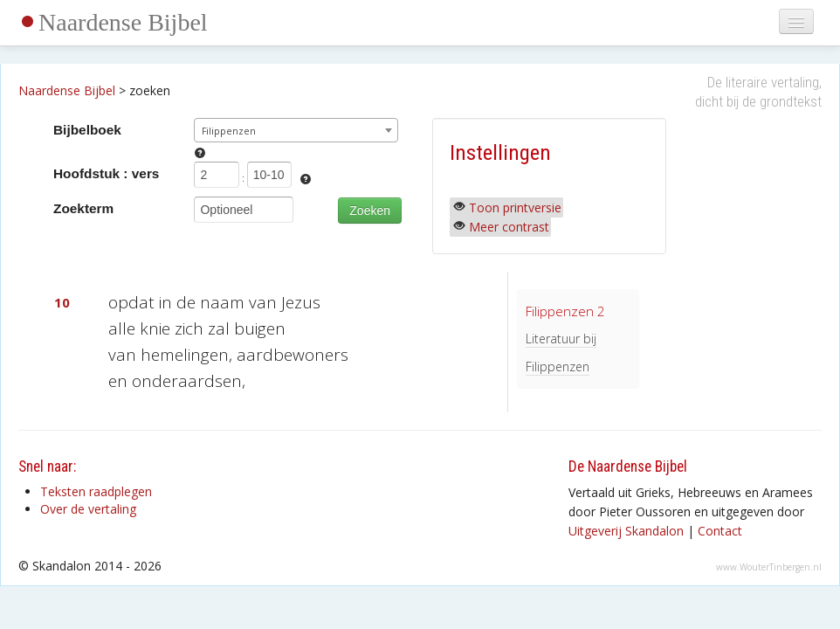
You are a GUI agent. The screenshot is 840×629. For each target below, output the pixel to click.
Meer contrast (509, 227)
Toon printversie (515, 207)
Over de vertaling (88, 509)
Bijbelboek (87, 130)
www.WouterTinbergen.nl (769, 567)
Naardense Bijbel (123, 22)
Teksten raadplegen (96, 491)
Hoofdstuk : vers (106, 173)
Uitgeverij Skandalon (626, 531)
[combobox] (296, 130)
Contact (720, 531)
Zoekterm (83, 208)
